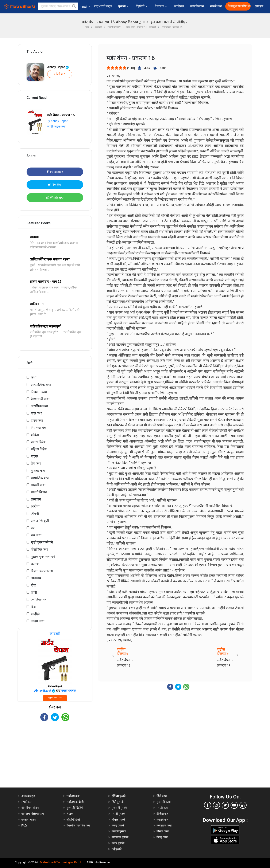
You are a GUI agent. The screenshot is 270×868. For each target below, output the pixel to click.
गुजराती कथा (164, 802)
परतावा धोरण (29, 820)
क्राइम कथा (38, 621)
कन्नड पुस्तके (118, 843)
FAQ (24, 825)
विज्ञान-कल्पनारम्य (42, 571)
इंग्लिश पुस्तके (119, 796)
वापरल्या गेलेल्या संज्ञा (33, 814)
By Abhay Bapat (57, 121)
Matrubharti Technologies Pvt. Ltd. (63, 862)
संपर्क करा (216, 6)
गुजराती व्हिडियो (75, 808)
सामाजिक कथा (40, 478)
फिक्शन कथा (39, 392)
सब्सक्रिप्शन (197, 6)
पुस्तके (124, 6)
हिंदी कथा (162, 796)
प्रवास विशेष (38, 442)
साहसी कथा (38, 485)
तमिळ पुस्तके (119, 820)
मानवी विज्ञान (39, 492)
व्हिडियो (142, 6)
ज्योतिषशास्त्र (39, 600)
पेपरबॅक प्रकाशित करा (78, 825)
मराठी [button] (85, 7)
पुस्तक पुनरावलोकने (43, 557)
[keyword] (58, 6)
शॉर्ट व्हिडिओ (73, 820)
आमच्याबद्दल (28, 796)
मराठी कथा (163, 808)
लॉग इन (260, 6)
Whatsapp (55, 197)
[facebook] (208, 805)
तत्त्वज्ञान (36, 499)
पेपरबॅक (161, 6)
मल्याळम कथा (164, 825)
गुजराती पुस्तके (119, 808)
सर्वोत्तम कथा (73, 796)
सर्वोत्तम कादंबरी (75, 802)
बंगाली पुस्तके (119, 831)
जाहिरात (179, 6)
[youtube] (234, 805)
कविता (35, 435)
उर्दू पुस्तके (117, 849)
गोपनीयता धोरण (30, 808)
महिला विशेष (39, 449)
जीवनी (35, 514)
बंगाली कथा (163, 820)
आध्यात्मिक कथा (41, 385)
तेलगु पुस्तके (118, 825)
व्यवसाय (36, 578)
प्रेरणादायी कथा (40, 399)
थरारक (35, 564)
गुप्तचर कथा (38, 471)
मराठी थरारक (68, 691)
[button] (74, 6)
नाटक (34, 456)
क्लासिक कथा (39, 406)
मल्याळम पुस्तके (120, 837)
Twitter (55, 185)
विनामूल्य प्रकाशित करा (239, 6)
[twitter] (225, 805)
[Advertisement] (55, 758)
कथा (34, 378)
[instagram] (216, 805)
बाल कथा (36, 413)
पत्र (33, 528)
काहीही (35, 614)
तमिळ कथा (163, 831)
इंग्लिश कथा (163, 814)
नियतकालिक (39, 428)
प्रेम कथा (36, 464)
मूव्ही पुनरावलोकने (42, 542)
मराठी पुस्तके (118, 814)
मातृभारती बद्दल (103, 6)
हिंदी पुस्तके (118, 802)
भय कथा (36, 535)
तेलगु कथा (162, 837)
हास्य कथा (37, 421)
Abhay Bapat (58, 67)
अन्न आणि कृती (40, 521)
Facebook (55, 172)
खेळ (33, 585)
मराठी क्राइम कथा (56, 126)
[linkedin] (243, 805)
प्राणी (34, 592)
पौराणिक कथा (39, 549)
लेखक (70, 814)
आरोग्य (35, 506)
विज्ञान (35, 607)
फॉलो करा (60, 74)
